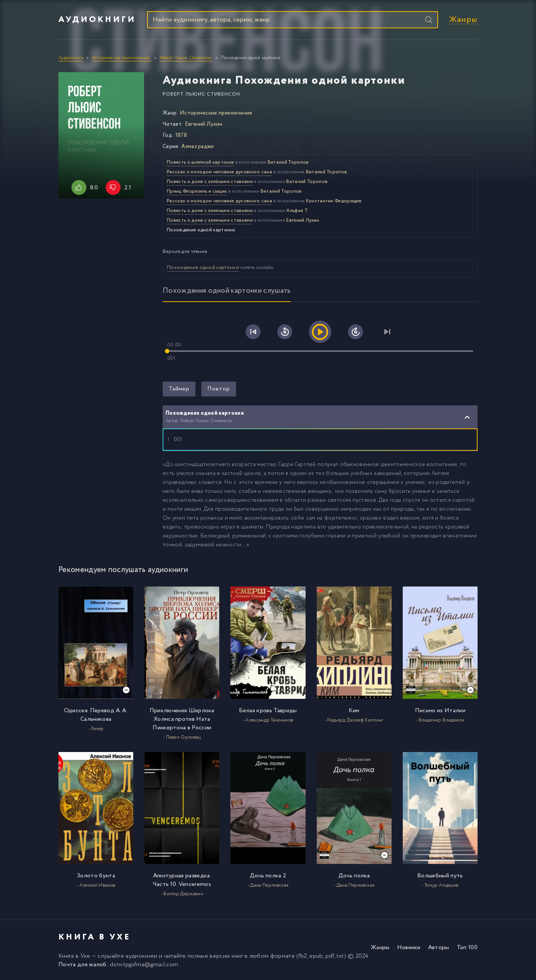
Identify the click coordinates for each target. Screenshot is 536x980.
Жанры (463, 20)
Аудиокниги (97, 20)
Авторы (439, 947)
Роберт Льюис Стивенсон (201, 94)
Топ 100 (467, 947)
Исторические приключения (216, 113)
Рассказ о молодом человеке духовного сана (219, 172)
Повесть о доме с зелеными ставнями (210, 211)
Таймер (179, 389)
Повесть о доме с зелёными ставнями (210, 182)
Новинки (409, 947)
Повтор (219, 389)
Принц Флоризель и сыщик (197, 191)
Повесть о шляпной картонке (200, 162)
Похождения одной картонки (203, 267)
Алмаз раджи (198, 147)
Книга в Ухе (74, 956)
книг (237, 956)
